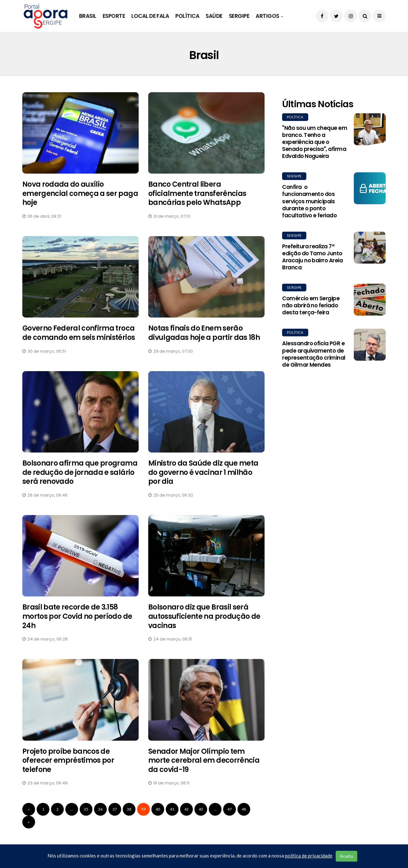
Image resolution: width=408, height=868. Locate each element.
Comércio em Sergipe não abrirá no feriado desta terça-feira (311, 305)
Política (187, 16)
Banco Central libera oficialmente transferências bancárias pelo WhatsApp (197, 193)
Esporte (114, 16)
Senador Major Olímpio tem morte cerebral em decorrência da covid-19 (204, 760)
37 (115, 809)
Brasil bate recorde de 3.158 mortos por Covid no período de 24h (77, 616)
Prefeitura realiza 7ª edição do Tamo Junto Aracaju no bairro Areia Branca (312, 257)
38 (129, 809)
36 (100, 809)
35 (86, 809)
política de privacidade (309, 856)
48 (244, 809)
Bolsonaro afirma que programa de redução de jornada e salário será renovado (80, 472)
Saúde (214, 16)
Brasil (88, 16)
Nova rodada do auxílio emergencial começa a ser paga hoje (80, 193)
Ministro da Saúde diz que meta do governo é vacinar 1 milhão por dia (203, 472)
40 (158, 809)
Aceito (346, 856)
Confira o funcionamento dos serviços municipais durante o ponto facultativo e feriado (309, 201)
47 (229, 809)
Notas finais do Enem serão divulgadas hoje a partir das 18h (204, 333)
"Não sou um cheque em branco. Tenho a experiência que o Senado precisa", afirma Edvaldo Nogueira (315, 142)
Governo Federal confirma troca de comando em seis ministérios (79, 333)
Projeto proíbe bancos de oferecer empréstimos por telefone (68, 760)
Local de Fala (150, 16)
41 (172, 809)
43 (201, 809)
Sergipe (239, 16)
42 (186, 809)
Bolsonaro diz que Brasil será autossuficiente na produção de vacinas (204, 616)
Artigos (267, 16)
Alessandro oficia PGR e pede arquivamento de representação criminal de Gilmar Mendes (314, 354)
